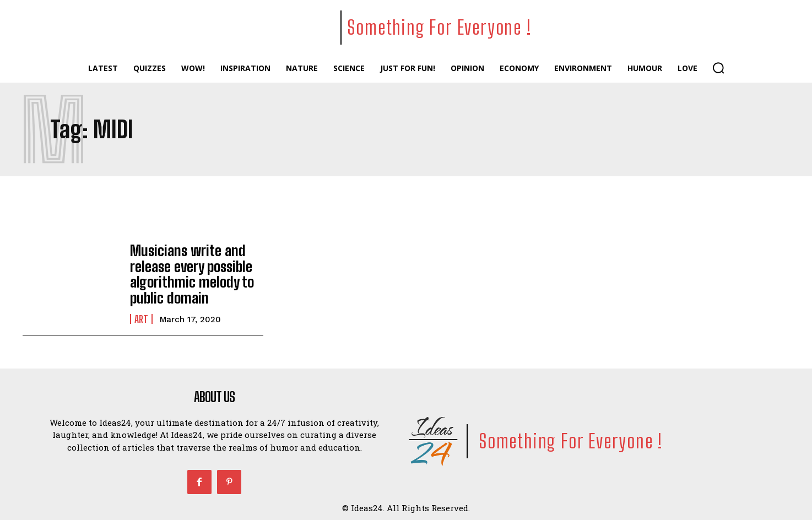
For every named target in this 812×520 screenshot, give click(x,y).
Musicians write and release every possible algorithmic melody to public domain (188, 272)
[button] (718, 68)
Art (141, 315)
